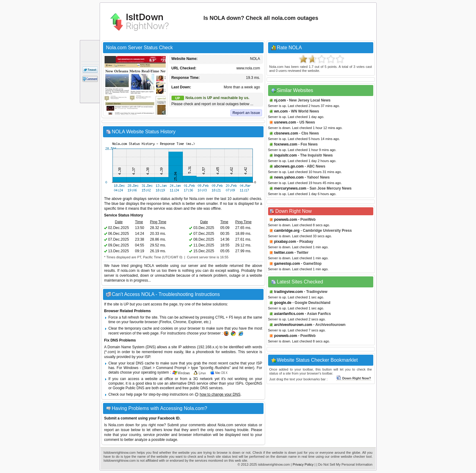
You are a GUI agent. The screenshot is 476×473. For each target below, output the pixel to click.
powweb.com (286, 220)
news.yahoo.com (289, 177)
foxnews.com (286, 144)
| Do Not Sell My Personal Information (345, 464)
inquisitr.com (286, 155)
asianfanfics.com (289, 314)
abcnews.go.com (289, 166)
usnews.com (285, 122)
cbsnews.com (286, 133)
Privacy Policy (303, 464)
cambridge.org (287, 231)
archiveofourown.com (293, 325)
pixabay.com (285, 242)
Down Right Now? (354, 378)
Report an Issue (246, 113)
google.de (283, 303)
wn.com (281, 111)
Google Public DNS (129, 388)
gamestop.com (287, 264)
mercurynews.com (290, 188)
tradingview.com (289, 292)
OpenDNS (254, 383)
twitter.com (284, 253)
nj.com (280, 100)
